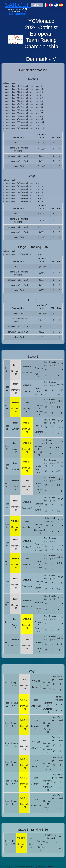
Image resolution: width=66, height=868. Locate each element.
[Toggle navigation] (37, 5)
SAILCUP (18, 5)
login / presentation (18, 14)
